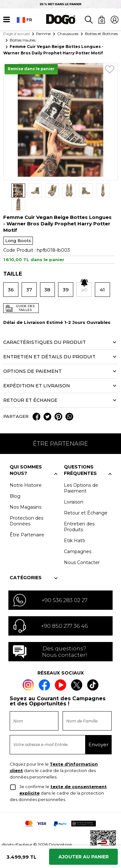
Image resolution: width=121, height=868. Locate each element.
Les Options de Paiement (81, 475)
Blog (15, 483)
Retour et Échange (86, 499)
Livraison (74, 488)
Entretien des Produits (79, 513)
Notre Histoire (26, 472)
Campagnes (78, 538)
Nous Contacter (82, 549)
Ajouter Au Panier (84, 857)
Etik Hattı (75, 527)
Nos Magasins (25, 494)
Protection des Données (26, 507)
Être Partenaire (27, 521)
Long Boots (18, 227)
